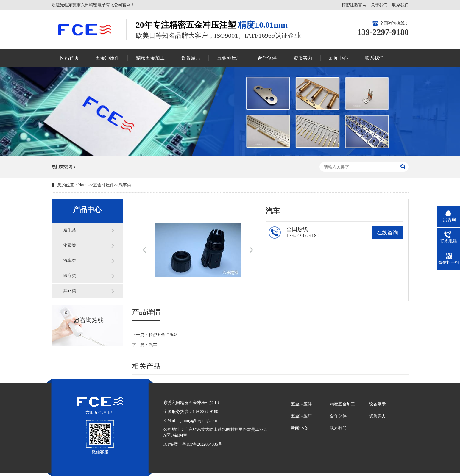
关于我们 (379, 5)
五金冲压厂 (301, 416)
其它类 (70, 291)
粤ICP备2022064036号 (202, 444)
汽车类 (125, 185)
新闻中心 (299, 428)
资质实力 (378, 416)
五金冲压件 (104, 185)
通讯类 (70, 230)
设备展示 (378, 404)
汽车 (153, 345)
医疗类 (70, 276)
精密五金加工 (342, 404)
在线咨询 (387, 233)
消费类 (70, 245)
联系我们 (400, 5)
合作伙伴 (338, 416)
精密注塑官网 (354, 5)
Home (83, 185)
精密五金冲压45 (163, 335)
